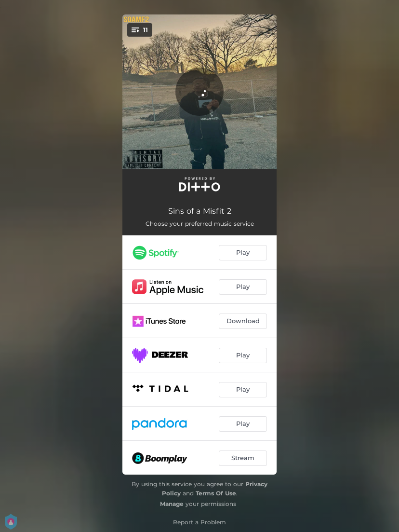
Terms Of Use (216, 493)
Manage (172, 504)
